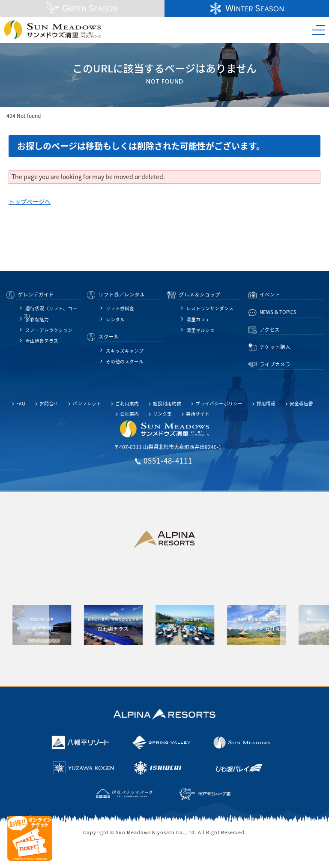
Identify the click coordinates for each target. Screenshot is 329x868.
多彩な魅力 (37, 319)
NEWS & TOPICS (278, 312)
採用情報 (266, 403)
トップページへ (30, 201)
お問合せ (49, 403)
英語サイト (198, 414)
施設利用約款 (167, 403)
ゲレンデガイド (36, 295)
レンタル (115, 319)
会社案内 (129, 414)
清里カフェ (198, 319)
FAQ (21, 403)
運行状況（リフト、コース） (50, 309)
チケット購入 (275, 347)
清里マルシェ (200, 330)
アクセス (270, 330)
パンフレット (87, 403)
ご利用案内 (127, 403)
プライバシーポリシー (219, 403)
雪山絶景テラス (42, 341)
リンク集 (162, 414)
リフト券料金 (120, 308)
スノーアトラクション (49, 330)
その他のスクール (125, 361)
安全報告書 (301, 403)
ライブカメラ (275, 364)
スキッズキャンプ (125, 351)
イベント (270, 295)
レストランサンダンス (210, 308)
